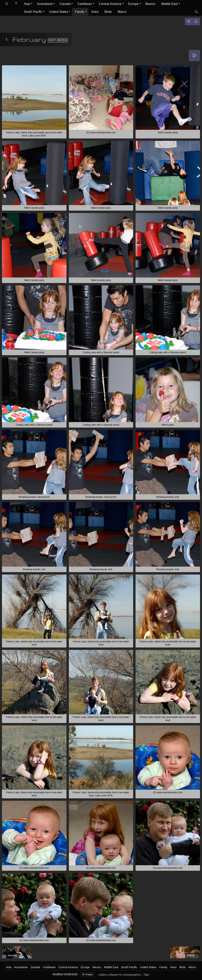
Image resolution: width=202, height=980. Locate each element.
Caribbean (85, 4)
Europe (133, 4)
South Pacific (33, 12)
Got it (149, 971)
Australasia (45, 4)
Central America (110, 4)
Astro (95, 12)
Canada (65, 4)
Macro (122, 12)
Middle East (169, 4)
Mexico (150, 4)
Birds (108, 12)
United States (59, 12)
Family (80, 12)
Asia (27, 4)
